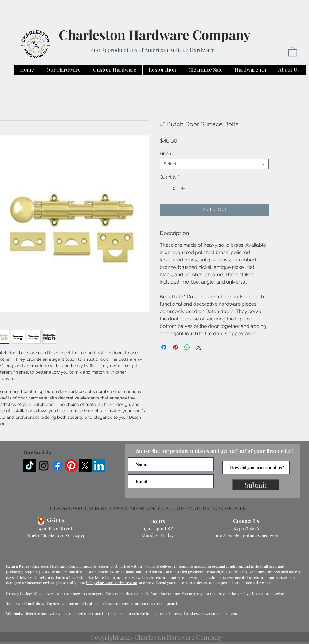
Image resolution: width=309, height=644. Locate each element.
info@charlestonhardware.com (246, 536)
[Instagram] (44, 465)
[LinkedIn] (99, 465)
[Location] (41, 521)
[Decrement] (164, 188)
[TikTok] (30, 465)
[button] (293, 51)
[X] (85, 465)
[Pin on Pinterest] (175, 347)
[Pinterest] (71, 465)
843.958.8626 (246, 528)
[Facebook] (57, 465)
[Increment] (183, 188)
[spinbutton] (174, 188)
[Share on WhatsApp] (187, 347)
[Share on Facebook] (164, 347)
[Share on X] (199, 347)
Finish (167, 153)
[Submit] (256, 485)
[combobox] (214, 164)
